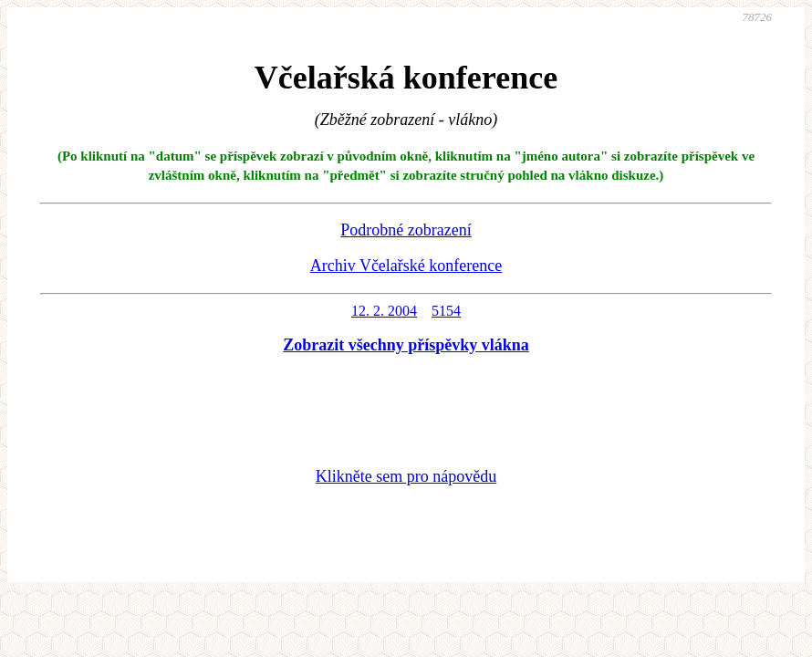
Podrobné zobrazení (406, 230)
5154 (446, 311)
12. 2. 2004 (384, 311)
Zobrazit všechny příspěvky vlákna (406, 345)
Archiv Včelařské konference (406, 266)
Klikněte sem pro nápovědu (406, 476)
